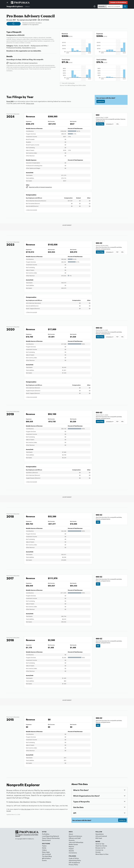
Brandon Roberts (45, 802)
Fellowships (79, 842)
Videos (44, 850)
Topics (44, 846)
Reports (71, 846)
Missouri (28, 6)
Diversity (72, 840)
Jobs (70, 842)
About (71, 834)
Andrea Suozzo (14, 802)
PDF (117, 252)
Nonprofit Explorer (15, 6)
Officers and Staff (75, 838)
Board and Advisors (75, 836)
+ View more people (31, 210)
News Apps (46, 852)
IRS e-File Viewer (26, 809)
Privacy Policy (73, 865)
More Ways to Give (102, 854)
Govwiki (9, 811)
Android (104, 836)
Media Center (73, 844)
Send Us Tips (100, 844)
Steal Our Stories (101, 846)
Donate (98, 852)
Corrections (73, 853)
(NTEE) (33, 48)
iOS (97, 836)
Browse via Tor (100, 848)
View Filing (100, 124)
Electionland (46, 840)
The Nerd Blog (47, 856)
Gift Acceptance (74, 862)
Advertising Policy (75, 860)
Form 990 (10, 101)
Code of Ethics (74, 858)
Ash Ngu (33, 802)
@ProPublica (46, 858)
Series (44, 848)
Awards (71, 851)
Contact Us (101, 101)
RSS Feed (99, 838)
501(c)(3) (21, 35)
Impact (71, 849)
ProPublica (46, 834)
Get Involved (46, 854)
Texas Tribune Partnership (51, 838)
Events (44, 860)
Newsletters (100, 834)
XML (118, 124)
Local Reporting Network (51, 836)
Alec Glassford (25, 802)
